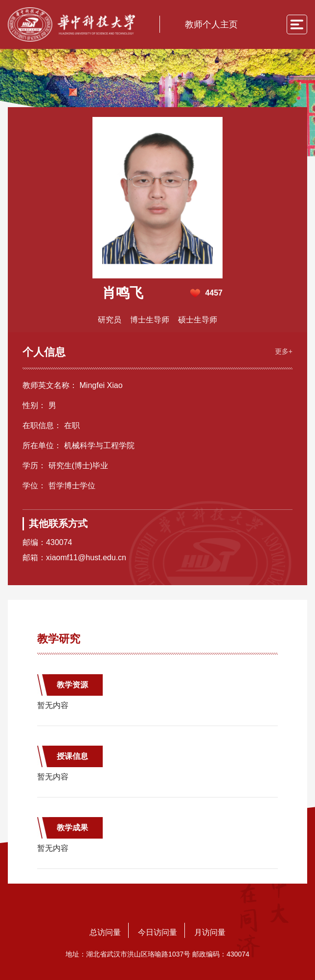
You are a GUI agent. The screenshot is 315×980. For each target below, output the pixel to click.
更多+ (284, 351)
